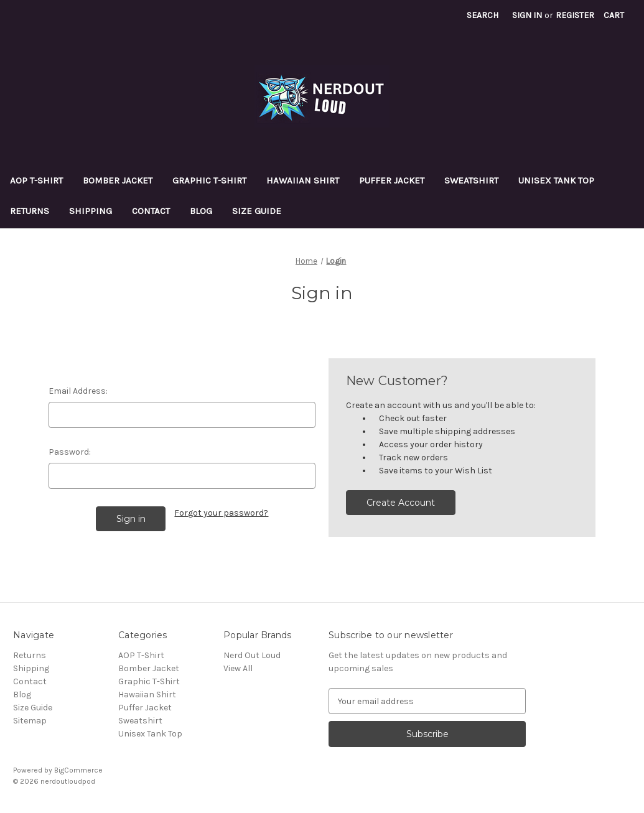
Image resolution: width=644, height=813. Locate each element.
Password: (70, 452)
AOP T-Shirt (36, 180)
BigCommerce (78, 770)
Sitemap (30, 721)
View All (238, 668)
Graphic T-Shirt (209, 180)
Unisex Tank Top (556, 180)
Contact (151, 211)
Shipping (91, 211)
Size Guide (257, 211)
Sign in (527, 15)
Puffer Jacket (392, 180)
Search (483, 15)
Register (575, 15)
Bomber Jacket (118, 180)
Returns (30, 211)
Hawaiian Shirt (303, 180)
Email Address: (78, 391)
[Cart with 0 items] (614, 15)
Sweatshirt (471, 180)
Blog (201, 211)
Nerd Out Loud (252, 655)
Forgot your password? (221, 513)
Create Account (401, 503)
